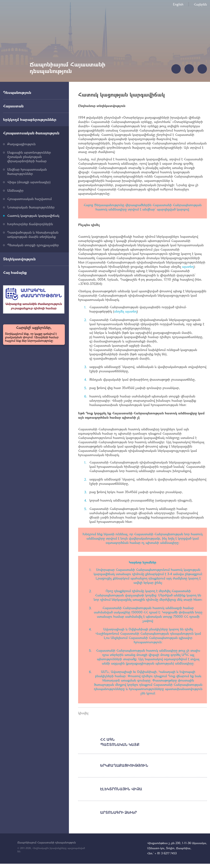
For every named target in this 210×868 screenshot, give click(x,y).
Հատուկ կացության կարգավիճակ (33, 215)
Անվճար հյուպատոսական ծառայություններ (27, 171)
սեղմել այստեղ (125, 311)
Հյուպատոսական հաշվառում (29, 199)
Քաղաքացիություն (21, 144)
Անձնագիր (15, 190)
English (178, 4)
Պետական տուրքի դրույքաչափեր (33, 245)
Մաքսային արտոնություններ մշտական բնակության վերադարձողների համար (29, 157)
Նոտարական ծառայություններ (31, 207)
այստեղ (188, 266)
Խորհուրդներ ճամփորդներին (30, 224)
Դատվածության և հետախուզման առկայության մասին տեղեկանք (33, 234)
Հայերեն (200, 4)
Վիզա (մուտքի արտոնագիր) (29, 182)
